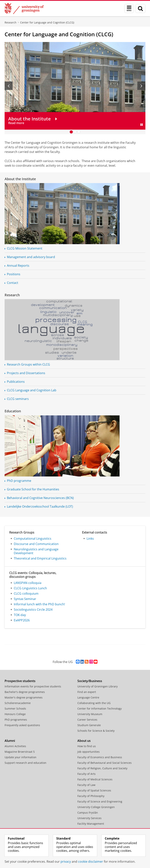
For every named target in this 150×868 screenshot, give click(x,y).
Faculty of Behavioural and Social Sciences (105, 763)
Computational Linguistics (33, 539)
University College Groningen (96, 807)
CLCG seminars (18, 399)
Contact (13, 283)
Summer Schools (15, 709)
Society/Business (90, 681)
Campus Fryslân (88, 813)
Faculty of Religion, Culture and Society (102, 768)
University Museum (90, 714)
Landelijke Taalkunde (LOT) (40, 506)
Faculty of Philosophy (91, 796)
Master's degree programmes (24, 697)
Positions (14, 274)
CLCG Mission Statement (25, 248)
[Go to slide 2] (75, 132)
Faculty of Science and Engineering (100, 801)
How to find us (87, 746)
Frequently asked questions (22, 725)
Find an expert (87, 692)
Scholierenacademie (18, 703)
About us (84, 741)
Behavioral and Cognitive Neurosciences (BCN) (40, 498)
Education (13, 411)
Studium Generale (89, 725)
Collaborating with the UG (94, 703)
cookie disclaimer (91, 862)
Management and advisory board (31, 257)
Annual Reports (18, 266)
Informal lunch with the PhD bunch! (39, 604)
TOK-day (20, 615)
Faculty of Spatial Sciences (94, 790)
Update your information (20, 757)
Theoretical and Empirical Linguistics (40, 558)
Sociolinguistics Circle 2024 (33, 610)
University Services (89, 818)
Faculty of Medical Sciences (95, 779)
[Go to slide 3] (79, 132)
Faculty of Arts (86, 774)
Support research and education (25, 763)
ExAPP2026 (22, 620)
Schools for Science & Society (96, 731)
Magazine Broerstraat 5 (20, 752)
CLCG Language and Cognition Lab (32, 390)
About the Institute (20, 179)
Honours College (15, 714)
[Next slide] (141, 86)
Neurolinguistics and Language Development (36, 551)
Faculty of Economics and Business (100, 757)
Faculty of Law (86, 785)
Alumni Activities (15, 746)
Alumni (10, 741)
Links (90, 539)
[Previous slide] (9, 86)
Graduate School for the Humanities (33, 489)
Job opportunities (89, 752)
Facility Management (91, 824)
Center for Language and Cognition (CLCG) (47, 22)
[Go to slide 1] (71, 132)
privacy (66, 862)
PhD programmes (16, 720)
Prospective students (20, 681)
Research (11, 22)
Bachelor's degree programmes (25, 692)
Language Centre (88, 697)
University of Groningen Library (98, 686)
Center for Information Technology (100, 709)
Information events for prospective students (33, 686)
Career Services (87, 720)
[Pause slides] (142, 125)
